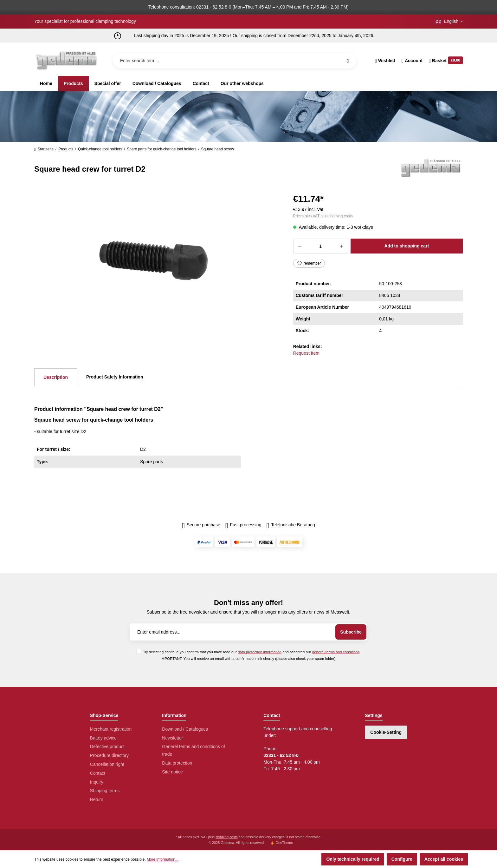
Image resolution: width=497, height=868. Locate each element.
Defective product (107, 746)
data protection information (260, 652)
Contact (98, 773)
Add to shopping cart (407, 246)
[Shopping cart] (444, 61)
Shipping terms (105, 791)
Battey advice (103, 738)
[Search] (348, 61)
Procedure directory (109, 755)
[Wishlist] (385, 61)
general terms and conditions (336, 652)
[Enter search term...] (235, 61)
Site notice (172, 772)
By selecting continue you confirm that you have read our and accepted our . (252, 652)
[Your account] (412, 61)
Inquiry (97, 782)
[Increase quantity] (342, 246)
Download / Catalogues (185, 729)
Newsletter (172, 738)
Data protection (177, 763)
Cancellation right (107, 764)
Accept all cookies (444, 859)
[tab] (56, 377)
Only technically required (353, 859)
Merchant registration (111, 729)
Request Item (306, 353)
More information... (163, 859)
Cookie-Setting (386, 732)
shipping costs (227, 837)
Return (97, 799)
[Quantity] (321, 246)
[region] (156, 260)
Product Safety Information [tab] (115, 377)
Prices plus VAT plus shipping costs (323, 216)
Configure (402, 859)
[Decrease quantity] (300, 246)
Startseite (44, 149)
